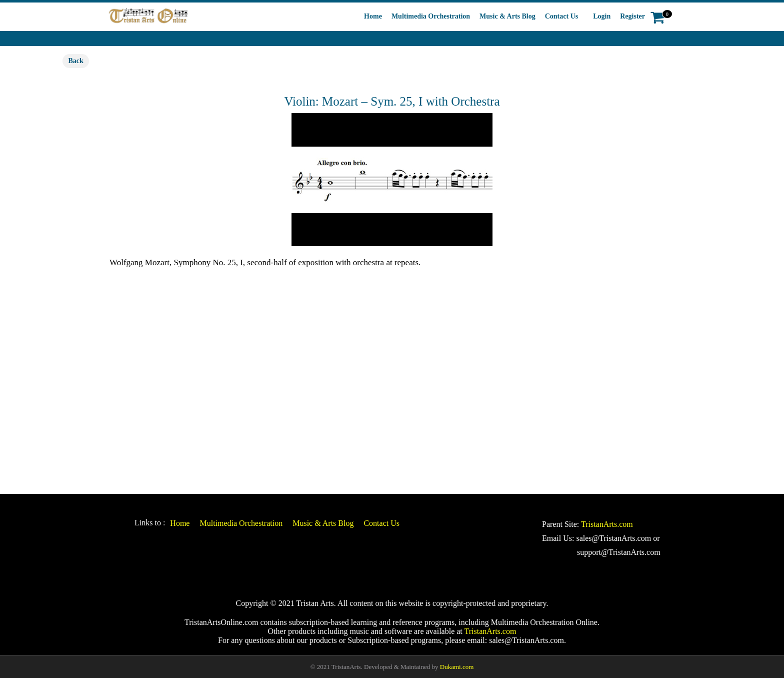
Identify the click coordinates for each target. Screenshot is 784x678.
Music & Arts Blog (507, 16)
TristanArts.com (607, 524)
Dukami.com (457, 667)
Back (75, 61)
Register (632, 16)
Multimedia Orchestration (431, 16)
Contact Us (562, 16)
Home (373, 16)
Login (602, 16)
